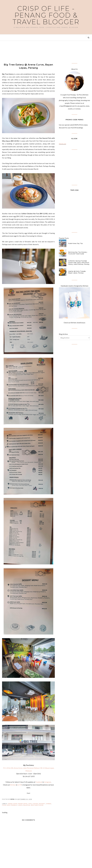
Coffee (35, 804)
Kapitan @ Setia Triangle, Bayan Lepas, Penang (77, 272)
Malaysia (27, 805)
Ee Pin (19, 785)
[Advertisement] (40, 52)
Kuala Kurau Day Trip (75, 243)
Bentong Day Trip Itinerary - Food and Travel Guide (78, 253)
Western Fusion (37, 805)
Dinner (49, 804)
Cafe (30, 804)
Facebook (39, 782)
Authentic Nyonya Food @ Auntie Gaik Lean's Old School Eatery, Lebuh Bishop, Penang (79, 262)
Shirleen (13, 785)
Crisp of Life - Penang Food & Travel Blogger (46, 15)
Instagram (47, 782)
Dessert (42, 804)
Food (4, 805)
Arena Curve (13, 804)
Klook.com (62, 144)
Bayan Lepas (23, 804)
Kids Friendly (12, 805)
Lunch (20, 805)
